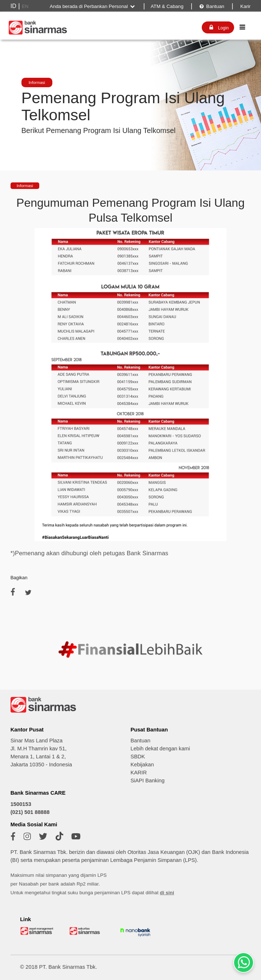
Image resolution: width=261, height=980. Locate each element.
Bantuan (212, 6)
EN (25, 6)
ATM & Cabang (167, 6)
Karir (245, 6)
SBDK (138, 757)
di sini (167, 893)
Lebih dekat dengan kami (160, 749)
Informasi (37, 82)
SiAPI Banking (148, 781)
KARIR (139, 773)
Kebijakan (142, 765)
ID (13, 6)
